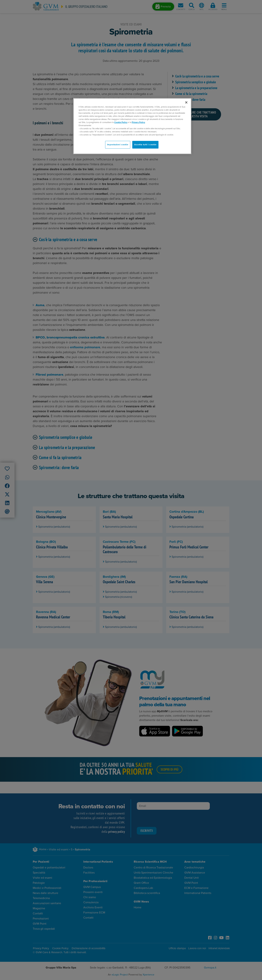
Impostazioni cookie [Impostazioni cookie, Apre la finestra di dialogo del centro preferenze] (118, 145)
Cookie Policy (121, 122)
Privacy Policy (138, 122)
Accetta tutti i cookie (145, 145)
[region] (132, 126)
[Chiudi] (186, 102)
